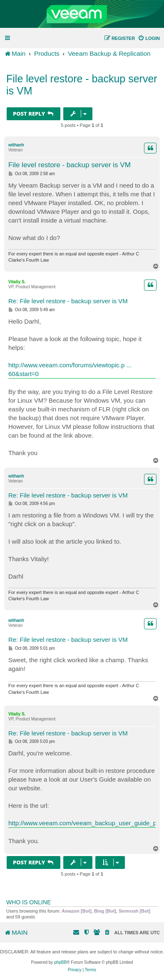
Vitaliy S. (17, 282)
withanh (16, 145)
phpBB (60, 962)
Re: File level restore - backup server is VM (68, 301)
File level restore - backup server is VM (82, 85)
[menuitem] (149, 38)
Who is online (29, 902)
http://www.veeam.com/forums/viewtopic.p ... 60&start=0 (70, 369)
